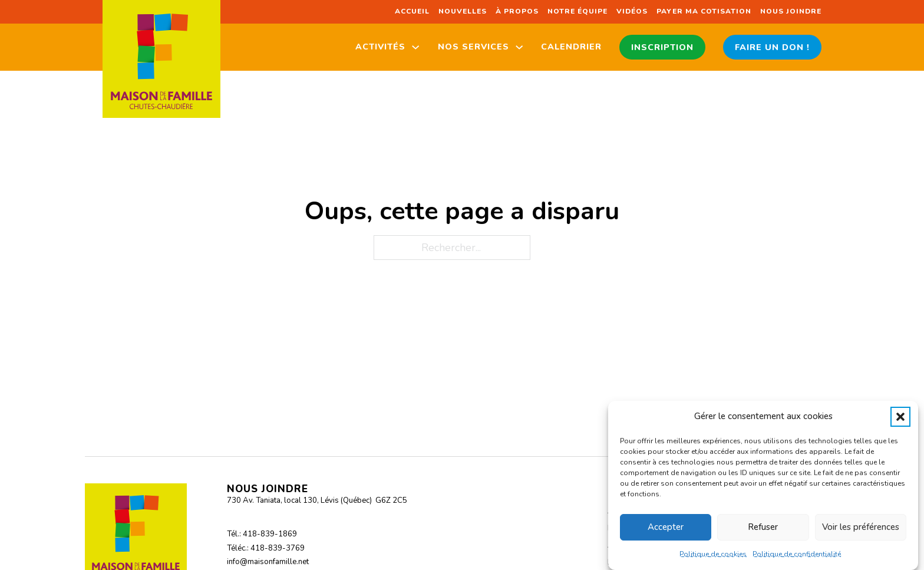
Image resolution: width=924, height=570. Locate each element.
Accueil (412, 11)
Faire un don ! (772, 47)
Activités (380, 47)
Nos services (473, 47)
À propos (517, 11)
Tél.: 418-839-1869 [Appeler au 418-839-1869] (262, 534)
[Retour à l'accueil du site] (161, 59)
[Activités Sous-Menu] (415, 47)
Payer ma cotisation (704, 11)
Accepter (666, 527)
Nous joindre (791, 11)
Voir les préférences (861, 527)
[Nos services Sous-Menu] (519, 47)
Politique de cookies (713, 554)
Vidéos (632, 11)
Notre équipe (577, 11)
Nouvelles (463, 11)
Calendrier (571, 47)
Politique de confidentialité (797, 554)
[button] (900, 417)
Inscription (662, 47)
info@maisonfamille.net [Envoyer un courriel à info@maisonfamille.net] (268, 562)
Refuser (763, 527)
